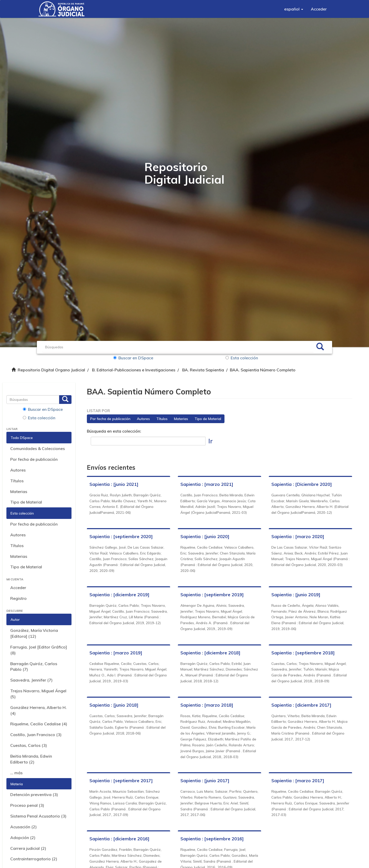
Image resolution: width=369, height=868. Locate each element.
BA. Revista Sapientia (203, 370)
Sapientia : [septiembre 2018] (303, 653)
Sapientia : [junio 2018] (114, 705)
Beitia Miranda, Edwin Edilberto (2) (31, 759)
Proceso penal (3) (27, 805)
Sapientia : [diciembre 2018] (210, 653)
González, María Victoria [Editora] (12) (34, 633)
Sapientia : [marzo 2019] (116, 653)
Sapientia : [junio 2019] (296, 595)
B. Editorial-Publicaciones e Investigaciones (134, 370)
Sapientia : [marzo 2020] (298, 536)
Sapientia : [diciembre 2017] (301, 705)
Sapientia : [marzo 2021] (207, 484)
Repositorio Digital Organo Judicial (51, 370)
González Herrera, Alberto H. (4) (38, 710)
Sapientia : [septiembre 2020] (121, 536)
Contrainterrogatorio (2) (34, 859)
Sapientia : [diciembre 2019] (119, 595)
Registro (18, 598)
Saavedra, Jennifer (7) (31, 680)
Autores (18, 470)
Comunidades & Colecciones (38, 448)
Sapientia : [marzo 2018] (207, 705)
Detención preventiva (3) (34, 794)
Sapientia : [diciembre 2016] (119, 839)
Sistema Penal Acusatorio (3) (38, 816)
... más (16, 773)
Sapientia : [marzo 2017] (298, 781)
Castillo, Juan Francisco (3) (36, 735)
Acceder (18, 588)
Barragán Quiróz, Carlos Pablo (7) (34, 667)
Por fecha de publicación (34, 459)
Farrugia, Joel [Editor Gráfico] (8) (39, 650)
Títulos (17, 481)
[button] (294, 9)
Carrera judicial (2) (28, 848)
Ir (211, 441)
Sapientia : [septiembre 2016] (212, 839)
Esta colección (242, 358)
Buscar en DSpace (133, 358)
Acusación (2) (23, 827)
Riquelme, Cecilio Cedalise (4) (39, 724)
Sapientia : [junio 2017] (205, 781)
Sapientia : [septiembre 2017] (121, 781)
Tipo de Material (26, 502)
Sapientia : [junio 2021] (114, 484)
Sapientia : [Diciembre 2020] (302, 484)
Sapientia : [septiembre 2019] (212, 595)
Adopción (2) (23, 838)
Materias (19, 491)
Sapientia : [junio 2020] (205, 536)
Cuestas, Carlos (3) (29, 745)
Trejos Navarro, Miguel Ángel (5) (38, 694)
